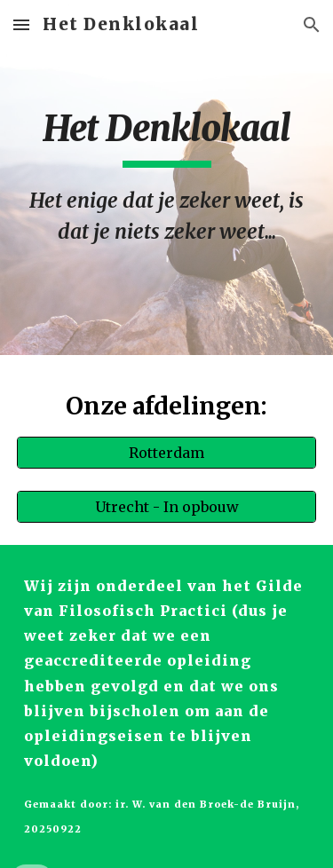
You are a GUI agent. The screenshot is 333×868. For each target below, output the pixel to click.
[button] (21, 24)
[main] (167, 177)
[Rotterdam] (167, 453)
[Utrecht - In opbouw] (167, 507)
